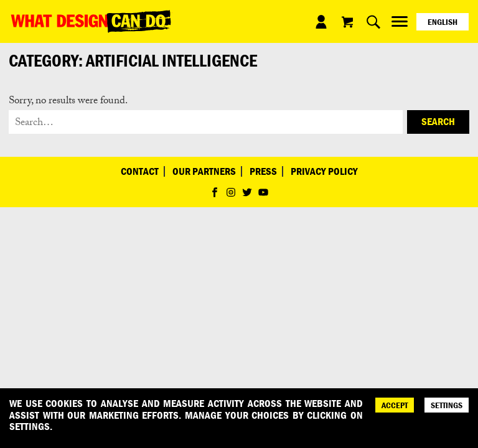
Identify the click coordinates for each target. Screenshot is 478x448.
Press (263, 171)
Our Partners (204, 171)
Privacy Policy (324, 171)
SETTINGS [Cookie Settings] (447, 405)
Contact (140, 171)
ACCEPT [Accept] (395, 405)
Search (438, 121)
